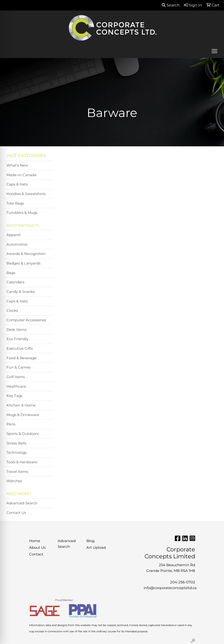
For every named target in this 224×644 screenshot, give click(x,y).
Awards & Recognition (26, 254)
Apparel (13, 235)
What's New (17, 165)
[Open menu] (214, 51)
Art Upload (96, 548)
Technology (17, 453)
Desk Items (16, 330)
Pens (11, 424)
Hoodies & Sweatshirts (26, 194)
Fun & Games (18, 367)
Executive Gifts (20, 348)
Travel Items (17, 472)
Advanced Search (22, 503)
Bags (11, 273)
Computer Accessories (26, 320)
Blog (90, 541)
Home (35, 541)
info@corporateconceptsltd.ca (170, 588)
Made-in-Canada (21, 175)
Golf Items (16, 377)
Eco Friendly (17, 339)
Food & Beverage (21, 358)
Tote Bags (15, 203)
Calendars (15, 282)
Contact (36, 554)
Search (171, 5)
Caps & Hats (17, 184)
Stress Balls (16, 443)
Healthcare (16, 386)
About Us (37, 548)
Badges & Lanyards (23, 263)
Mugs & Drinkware (23, 415)
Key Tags (14, 396)
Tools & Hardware (22, 462)
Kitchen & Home (21, 405)
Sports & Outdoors (23, 434)
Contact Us (16, 513)
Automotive (17, 244)
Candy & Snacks (21, 292)
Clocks (12, 311)
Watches (14, 481)
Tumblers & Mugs (22, 213)
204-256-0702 (183, 582)
